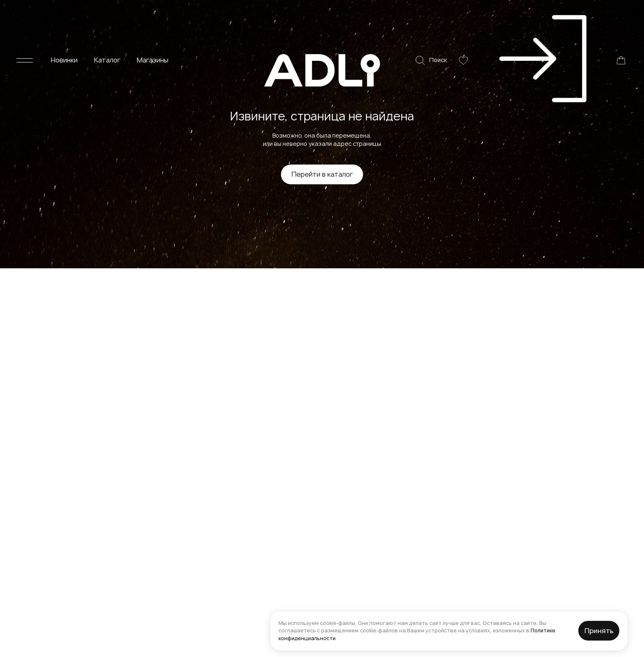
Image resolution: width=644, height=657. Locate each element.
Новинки (64, 12)
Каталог (107, 12)
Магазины (153, 12)
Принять (599, 631)
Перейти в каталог (322, 174)
